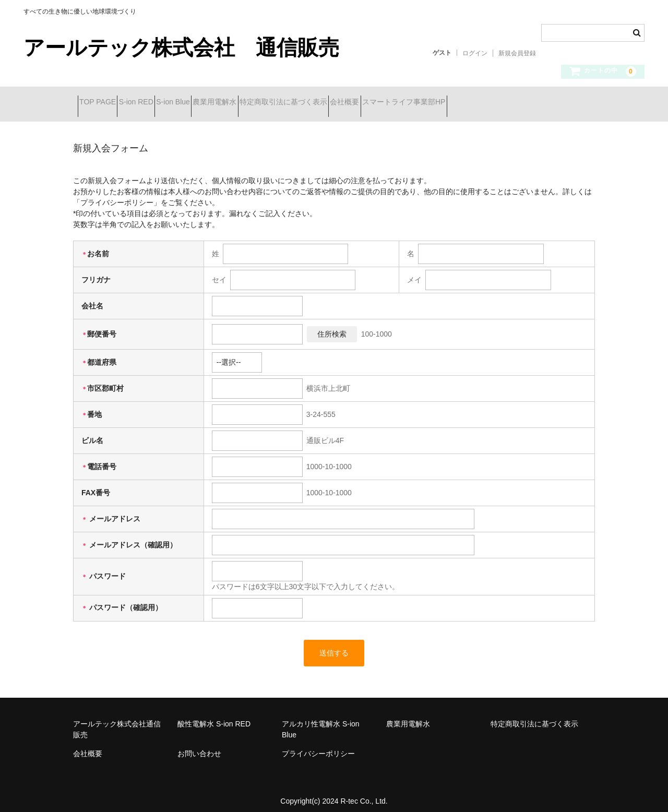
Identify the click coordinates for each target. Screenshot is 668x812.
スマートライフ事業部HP (520, 103)
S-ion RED (159, 103)
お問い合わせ (199, 746)
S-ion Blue (215, 103)
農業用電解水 (275, 103)
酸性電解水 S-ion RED (214, 716)
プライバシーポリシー (318, 746)
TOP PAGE (102, 103)
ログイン (475, 53)
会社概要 (442, 103)
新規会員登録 (517, 53)
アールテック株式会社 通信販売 (181, 47)
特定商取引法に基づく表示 (362, 103)
